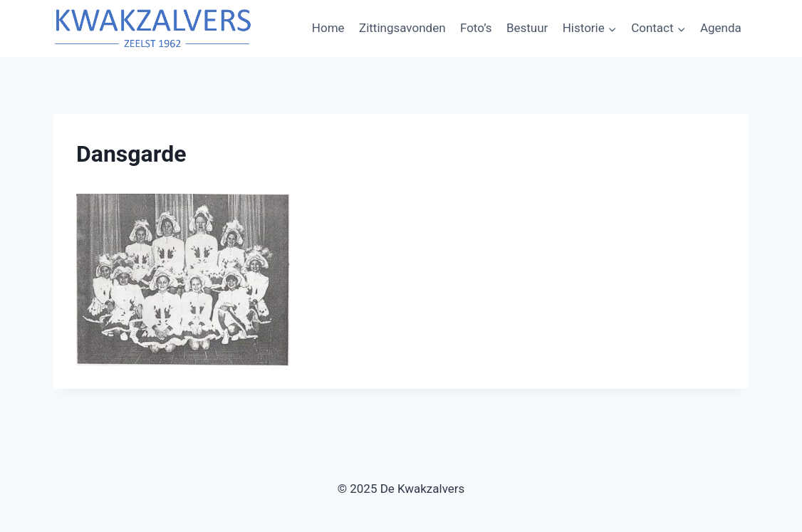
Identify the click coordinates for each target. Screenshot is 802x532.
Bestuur (527, 28)
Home (328, 28)
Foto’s (476, 28)
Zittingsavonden (402, 28)
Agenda (721, 28)
